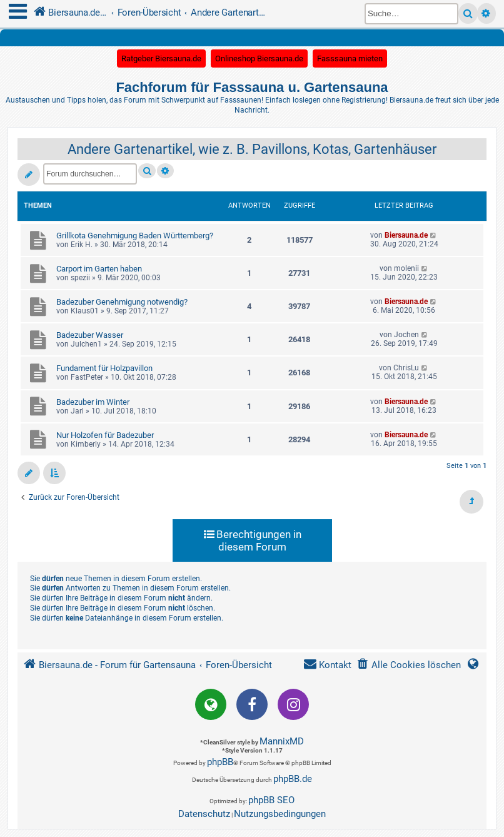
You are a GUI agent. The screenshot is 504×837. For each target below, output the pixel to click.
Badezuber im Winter (93, 402)
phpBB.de (293, 779)
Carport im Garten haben (99, 269)
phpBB (220, 762)
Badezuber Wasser (90, 335)
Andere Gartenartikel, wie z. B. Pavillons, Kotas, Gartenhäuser (252, 149)
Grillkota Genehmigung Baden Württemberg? (135, 236)
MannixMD (282, 741)
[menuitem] (409, 665)
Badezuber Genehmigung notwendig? (122, 302)
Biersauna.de (406, 235)
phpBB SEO (271, 800)
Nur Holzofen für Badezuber (105, 435)
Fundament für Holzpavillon (104, 368)
